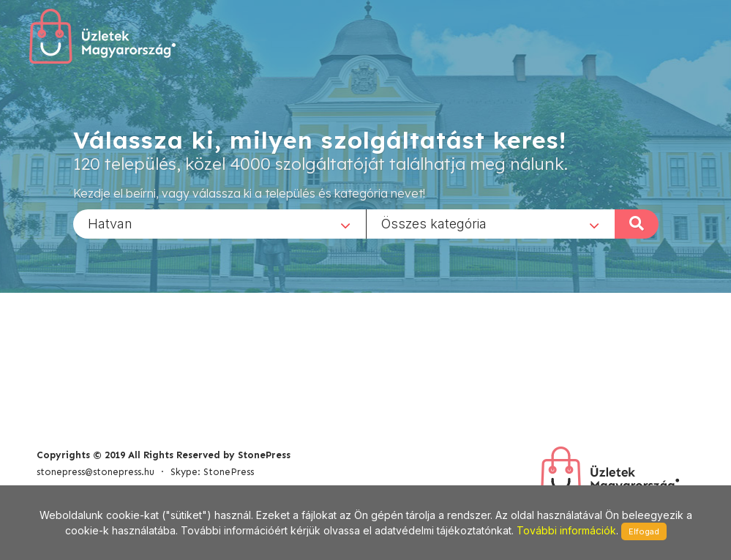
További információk (566, 530)
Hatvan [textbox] (110, 223)
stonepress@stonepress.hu (95, 472)
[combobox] (220, 223)
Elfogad (644, 531)
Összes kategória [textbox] (434, 223)
